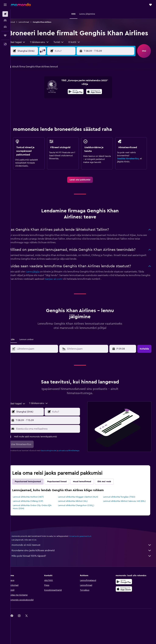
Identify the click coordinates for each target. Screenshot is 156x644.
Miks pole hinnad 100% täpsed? (85, 570)
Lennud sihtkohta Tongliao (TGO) (121, 508)
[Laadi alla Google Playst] (79, 101)
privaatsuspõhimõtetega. (26, 462)
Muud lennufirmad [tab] (89, 493)
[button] (5, 5)
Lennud (18, 22)
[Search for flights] (5, 14)
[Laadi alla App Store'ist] (97, 101)
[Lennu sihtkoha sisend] (72, 59)
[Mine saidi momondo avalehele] (21, 5)
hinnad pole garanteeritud (87, 550)
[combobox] (24, 51)
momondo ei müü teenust (85, 559)
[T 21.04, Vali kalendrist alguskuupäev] (122, 357)
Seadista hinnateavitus (130, 167)
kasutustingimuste (55, 459)
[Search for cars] (5, 27)
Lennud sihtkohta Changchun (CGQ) (80, 520)
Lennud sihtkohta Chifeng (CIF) (35, 512)
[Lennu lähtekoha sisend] (36, 59)
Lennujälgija (39, 280)
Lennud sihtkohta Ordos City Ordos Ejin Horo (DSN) (39, 521)
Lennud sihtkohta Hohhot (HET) (35, 508)
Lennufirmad (30, 22)
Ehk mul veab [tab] (111, 493)
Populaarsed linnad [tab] (63, 493)
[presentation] (97, 100)
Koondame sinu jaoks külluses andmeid (85, 565)
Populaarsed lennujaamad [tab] (34, 493)
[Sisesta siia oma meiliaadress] (52, 437)
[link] (83, 188)
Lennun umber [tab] (33, 348)
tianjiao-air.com (70, 287)
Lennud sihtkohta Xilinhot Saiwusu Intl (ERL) (124, 514)
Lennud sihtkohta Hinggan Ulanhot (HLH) (82, 508)
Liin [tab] (19, 348)
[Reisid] (5, 35)
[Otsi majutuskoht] (5, 20)
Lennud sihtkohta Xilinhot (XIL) (77, 512)
